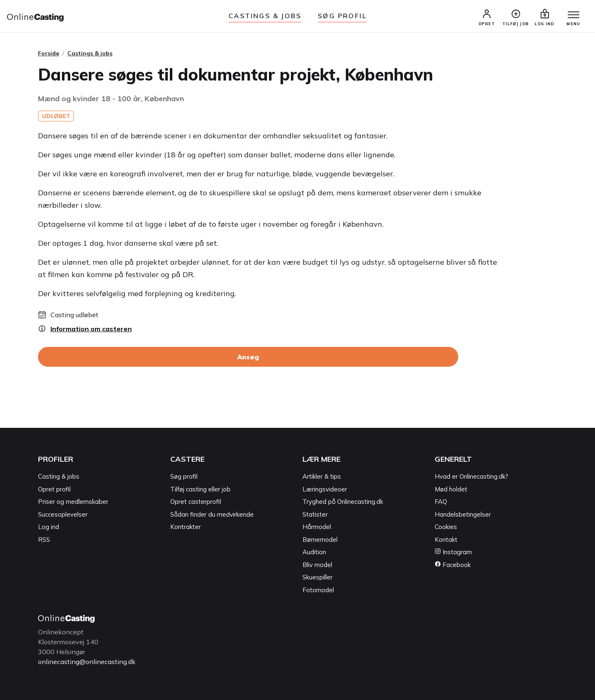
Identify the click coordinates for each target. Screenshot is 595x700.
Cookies (446, 527)
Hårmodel (317, 527)
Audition (314, 552)
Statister (315, 514)
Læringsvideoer (325, 489)
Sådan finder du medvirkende (212, 514)
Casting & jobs (59, 476)
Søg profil (184, 476)
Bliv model (317, 565)
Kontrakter (186, 527)
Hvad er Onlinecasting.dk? (471, 476)
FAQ (441, 502)
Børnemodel (320, 540)
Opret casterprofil (196, 502)
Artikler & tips (322, 476)
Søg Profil (342, 16)
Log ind (49, 527)
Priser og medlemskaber (73, 502)
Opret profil (54, 489)
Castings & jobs (265, 16)
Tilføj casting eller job (200, 489)
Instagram (453, 552)
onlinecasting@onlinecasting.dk (87, 662)
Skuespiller (318, 577)
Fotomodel (318, 590)
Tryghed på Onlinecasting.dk (343, 502)
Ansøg (248, 357)
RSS (44, 540)
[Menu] (574, 15)
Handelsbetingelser (463, 514)
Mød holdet (451, 489)
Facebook (453, 565)
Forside (49, 53)
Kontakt (446, 540)
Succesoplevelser (63, 514)
